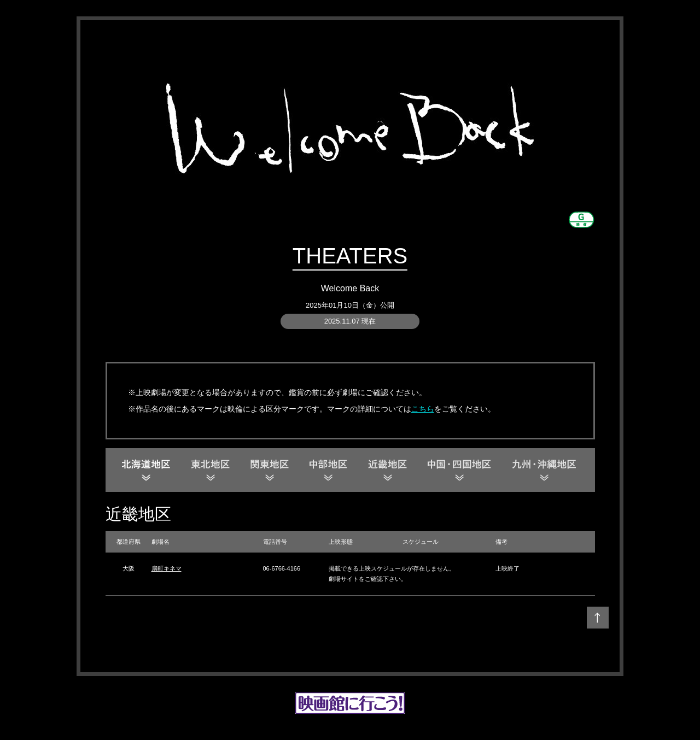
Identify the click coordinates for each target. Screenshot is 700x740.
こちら (423, 409)
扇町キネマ (167, 568)
